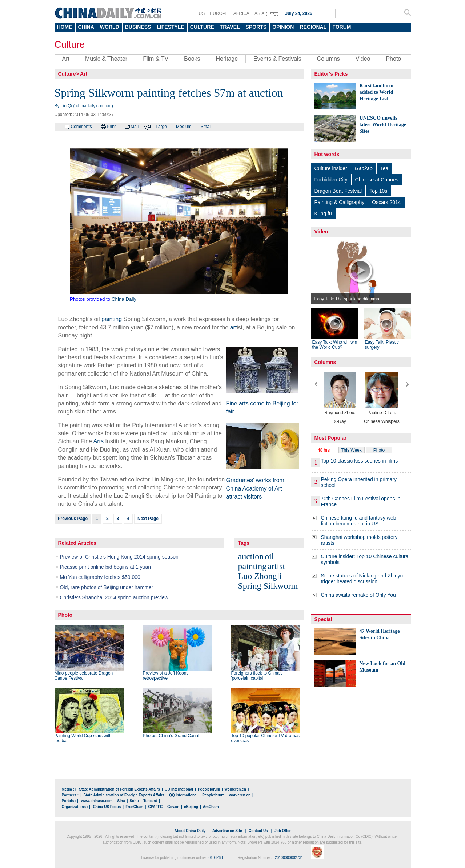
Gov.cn (173, 807)
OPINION (283, 27)
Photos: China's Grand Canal (171, 736)
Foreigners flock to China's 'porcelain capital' (257, 676)
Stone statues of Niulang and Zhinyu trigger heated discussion (362, 579)
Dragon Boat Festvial (338, 191)
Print (111, 127)
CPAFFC (155, 807)
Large (161, 127)
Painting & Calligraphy (340, 202)
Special (323, 619)
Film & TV (156, 59)
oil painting (256, 561)
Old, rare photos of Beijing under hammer (107, 587)
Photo (393, 59)
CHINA (86, 27)
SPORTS (256, 27)
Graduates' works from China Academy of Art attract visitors (255, 488)
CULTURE (202, 27)
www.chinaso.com (97, 801)
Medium (184, 127)
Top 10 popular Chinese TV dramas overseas (266, 738)
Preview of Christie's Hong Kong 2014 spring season (119, 557)
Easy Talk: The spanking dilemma (347, 299)
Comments (81, 127)
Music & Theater (106, 59)
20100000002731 (289, 858)
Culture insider (331, 168)
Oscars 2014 (386, 202)
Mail (135, 127)
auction (251, 556)
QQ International (179, 789)
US (202, 13)
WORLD (110, 27)
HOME (65, 27)
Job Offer (282, 831)
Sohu (134, 801)
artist (276, 566)
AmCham (211, 807)
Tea (384, 168)
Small (206, 127)
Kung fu (323, 213)
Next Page (148, 519)
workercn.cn (235, 789)
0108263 (216, 858)
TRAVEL (230, 27)
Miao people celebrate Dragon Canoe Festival (84, 676)
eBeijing (191, 807)
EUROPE (219, 13)
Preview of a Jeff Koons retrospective (166, 676)
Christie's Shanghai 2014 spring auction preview (114, 597)
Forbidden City (331, 180)
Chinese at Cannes (377, 180)
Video (363, 59)
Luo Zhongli (260, 576)
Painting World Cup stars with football (83, 738)
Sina (121, 801)
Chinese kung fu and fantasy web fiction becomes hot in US (359, 521)
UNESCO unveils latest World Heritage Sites (383, 125)
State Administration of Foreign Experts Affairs (119, 789)
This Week (351, 450)
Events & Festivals (277, 59)
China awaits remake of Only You (358, 595)
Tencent (150, 801)
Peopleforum (209, 789)
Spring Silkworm (268, 586)
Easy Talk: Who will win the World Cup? (335, 345)
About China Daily (190, 831)
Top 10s (378, 191)
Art (66, 59)
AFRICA (241, 13)
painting (112, 319)
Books (192, 59)
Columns (328, 59)
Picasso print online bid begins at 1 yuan (106, 567)
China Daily (124, 299)
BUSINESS (138, 27)
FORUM (342, 27)
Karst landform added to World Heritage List (377, 92)
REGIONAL (313, 27)
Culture (70, 44)
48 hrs (324, 450)
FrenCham (134, 807)
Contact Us (258, 831)
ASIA (259, 13)
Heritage (227, 59)
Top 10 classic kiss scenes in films (360, 461)
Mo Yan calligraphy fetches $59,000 (100, 577)
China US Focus (107, 807)
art (234, 327)
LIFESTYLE (170, 27)
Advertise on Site (227, 831)
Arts (98, 441)
